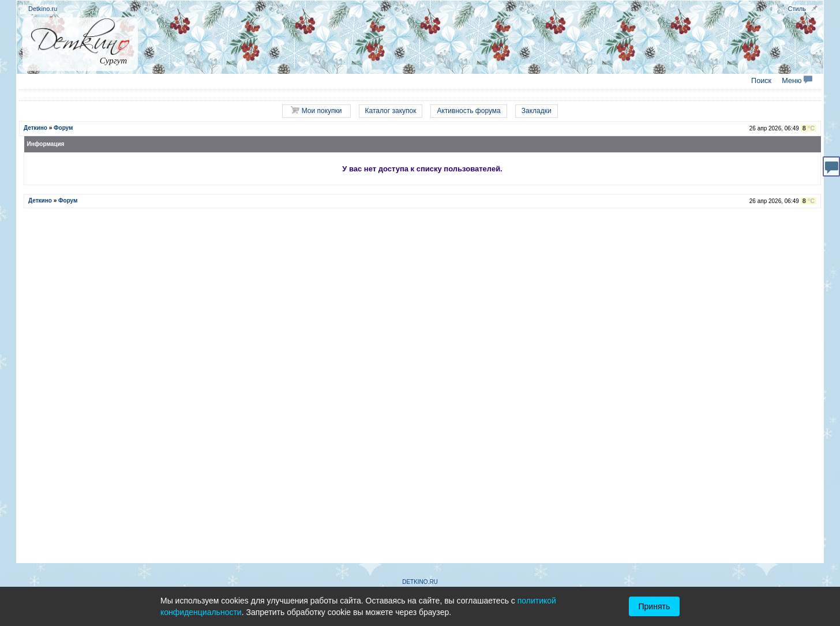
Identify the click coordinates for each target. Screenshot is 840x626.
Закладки (537, 111)
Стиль (797, 9)
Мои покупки (316, 110)
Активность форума (468, 111)
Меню (797, 81)
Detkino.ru (43, 9)
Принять (655, 606)
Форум (63, 128)
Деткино (35, 128)
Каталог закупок (391, 111)
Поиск (761, 81)
